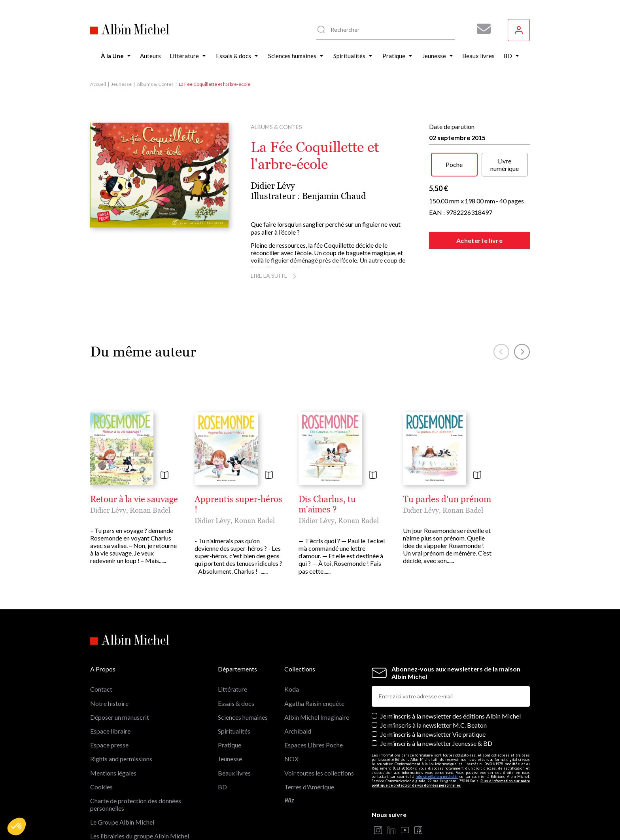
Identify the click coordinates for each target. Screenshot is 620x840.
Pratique (230, 693)
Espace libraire (110, 679)
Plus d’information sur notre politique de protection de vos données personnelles (451, 731)
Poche (454, 164)
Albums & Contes (155, 84)
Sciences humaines (243, 665)
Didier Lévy (273, 186)
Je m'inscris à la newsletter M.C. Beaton (434, 673)
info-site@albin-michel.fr (437, 725)
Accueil (98, 84)
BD (222, 735)
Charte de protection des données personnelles (136, 752)
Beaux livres (234, 721)
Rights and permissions (121, 706)
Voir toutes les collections (319, 721)
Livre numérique (505, 165)
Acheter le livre (479, 240)
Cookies (101, 735)
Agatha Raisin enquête (314, 651)
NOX (291, 706)
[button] (17, 827)
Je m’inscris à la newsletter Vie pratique (433, 682)
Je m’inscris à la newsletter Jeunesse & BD (436, 691)
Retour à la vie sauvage (134, 499)
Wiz (289, 748)
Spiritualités (234, 679)
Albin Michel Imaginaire (123, 798)
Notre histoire (109, 651)
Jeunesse (121, 84)
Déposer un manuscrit (120, 665)
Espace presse (109, 693)
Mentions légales (113, 721)
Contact (101, 637)
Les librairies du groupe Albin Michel (140, 784)
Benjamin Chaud (334, 196)
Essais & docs (236, 651)
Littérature (232, 637)
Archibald (298, 679)
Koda (292, 637)
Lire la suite (275, 276)
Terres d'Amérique (309, 735)
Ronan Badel (150, 510)
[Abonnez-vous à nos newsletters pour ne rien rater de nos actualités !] (481, 29)
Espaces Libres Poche (314, 693)
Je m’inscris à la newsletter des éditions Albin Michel (451, 664)
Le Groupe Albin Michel (122, 770)
